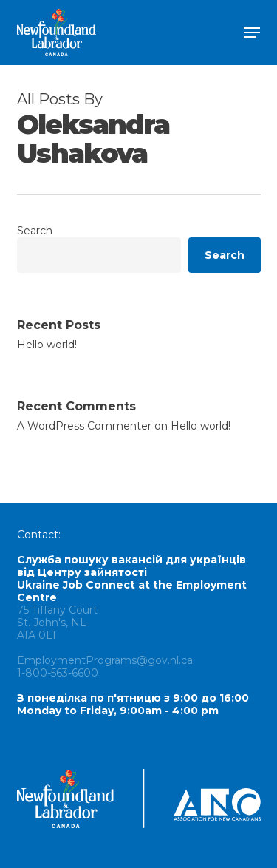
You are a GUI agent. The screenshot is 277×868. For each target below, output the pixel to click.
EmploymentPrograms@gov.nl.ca (105, 660)
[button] (252, 33)
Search (35, 231)
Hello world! (47, 345)
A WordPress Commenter (84, 426)
